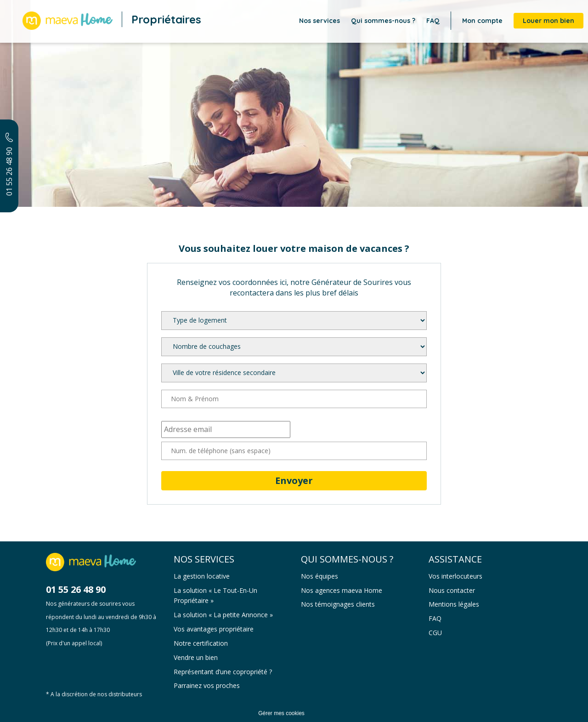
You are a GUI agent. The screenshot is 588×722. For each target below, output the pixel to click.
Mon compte (482, 21)
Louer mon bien (548, 21)
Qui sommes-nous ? (383, 21)
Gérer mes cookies (281, 713)
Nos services (319, 21)
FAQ (433, 21)
